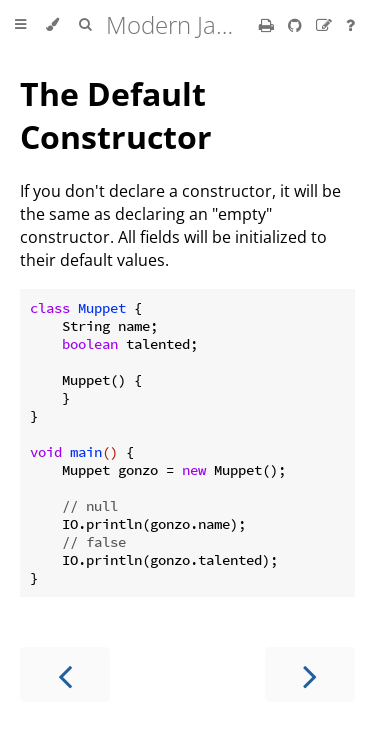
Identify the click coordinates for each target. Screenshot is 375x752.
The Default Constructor (116, 115)
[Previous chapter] (65, 674)
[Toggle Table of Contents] (20, 25)
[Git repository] (297, 25)
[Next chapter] (310, 674)
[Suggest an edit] (326, 25)
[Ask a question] (350, 25)
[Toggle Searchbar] (85, 25)
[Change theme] (52, 25)
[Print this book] (268, 25)
